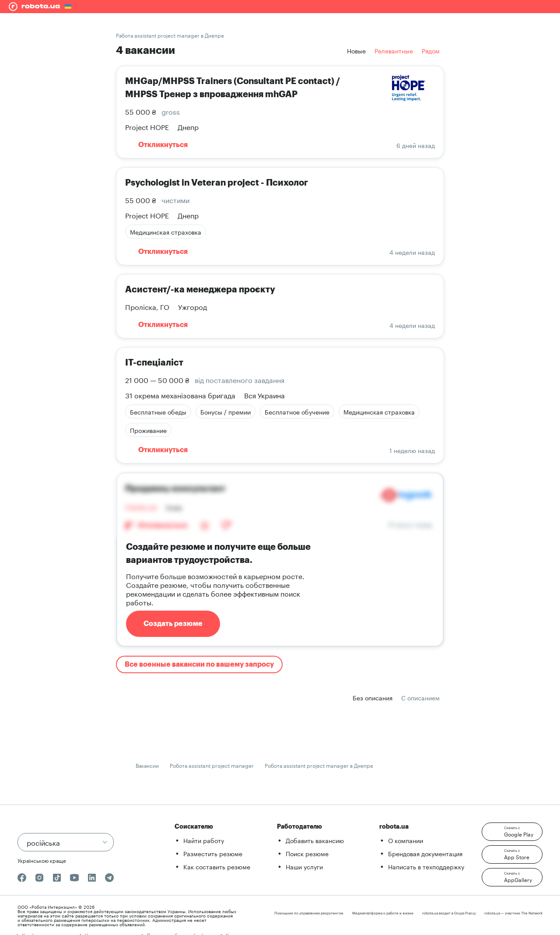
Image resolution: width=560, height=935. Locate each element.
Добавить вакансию (315, 840)
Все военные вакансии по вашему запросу (199, 664)
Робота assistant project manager (212, 765)
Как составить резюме (217, 866)
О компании (406, 840)
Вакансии (147, 765)
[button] (512, 832)
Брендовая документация (425, 853)
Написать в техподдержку (426, 866)
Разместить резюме (213, 853)
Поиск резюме (307, 853)
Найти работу (204, 840)
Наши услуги (304, 866)
